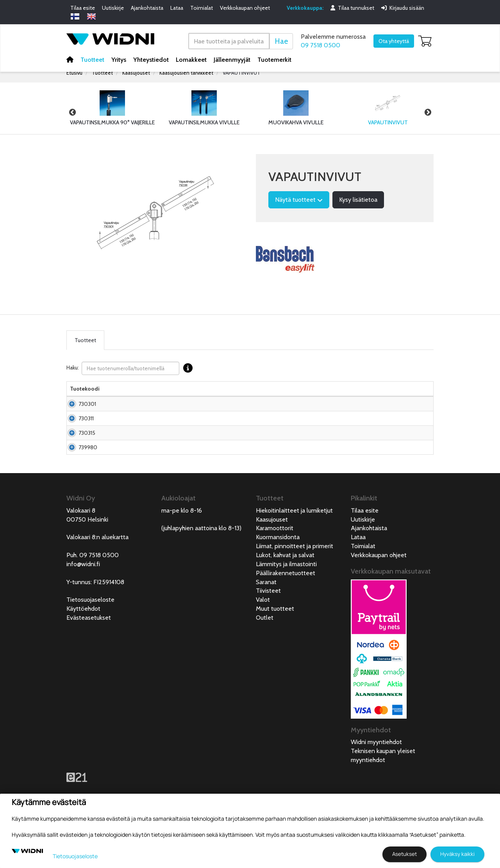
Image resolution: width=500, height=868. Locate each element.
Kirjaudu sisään (403, 8)
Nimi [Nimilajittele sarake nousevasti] (112, 396)
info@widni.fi (83, 611)
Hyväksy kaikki (457, 854)
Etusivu (74, 73)
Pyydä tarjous (286, 438)
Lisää (412, 416)
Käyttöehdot (83, 655)
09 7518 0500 (321, 45)
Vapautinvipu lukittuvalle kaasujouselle (122, 486)
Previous (72, 112)
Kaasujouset (136, 73)
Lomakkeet (191, 59)
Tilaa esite (83, 8)
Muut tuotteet (275, 655)
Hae (281, 41)
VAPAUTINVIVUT (242, 73)
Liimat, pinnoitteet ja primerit (295, 593)
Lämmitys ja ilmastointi (286, 611)
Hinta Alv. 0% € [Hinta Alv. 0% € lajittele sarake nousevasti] (286, 393)
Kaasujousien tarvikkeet (186, 73)
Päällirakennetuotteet (286, 620)
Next (428, 112)
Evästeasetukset (89, 664)
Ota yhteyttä (394, 41)
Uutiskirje (113, 8)
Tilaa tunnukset (352, 8)
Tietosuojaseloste (90, 647)
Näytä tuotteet (299, 200)
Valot (263, 647)
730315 (78, 460)
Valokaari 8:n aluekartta (97, 584)
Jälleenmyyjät (232, 59)
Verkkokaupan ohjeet (245, 8)
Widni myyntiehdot (376, 789)
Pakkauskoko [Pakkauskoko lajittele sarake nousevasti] (181, 396)
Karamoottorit (275, 575)
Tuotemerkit (274, 59)
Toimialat (202, 8)
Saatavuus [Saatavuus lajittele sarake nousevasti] (321, 396)
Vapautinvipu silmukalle (121, 416)
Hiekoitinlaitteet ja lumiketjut (294, 557)
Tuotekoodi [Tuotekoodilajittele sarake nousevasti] (85, 396)
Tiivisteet (268, 638)
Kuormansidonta (278, 584)
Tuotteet (92, 59)
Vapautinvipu (122, 438)
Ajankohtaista (147, 8)
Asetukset (404, 854)
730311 (78, 438)
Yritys (119, 59)
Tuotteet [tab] (85, 340)
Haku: (131, 368)
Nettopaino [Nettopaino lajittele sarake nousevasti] (219, 396)
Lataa (177, 8)
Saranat (266, 629)
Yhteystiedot (151, 59)
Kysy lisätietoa (358, 200)
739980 (79, 486)
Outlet (265, 664)
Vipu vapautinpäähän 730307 (131, 460)
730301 (79, 416)
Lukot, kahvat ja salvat (285, 602)
